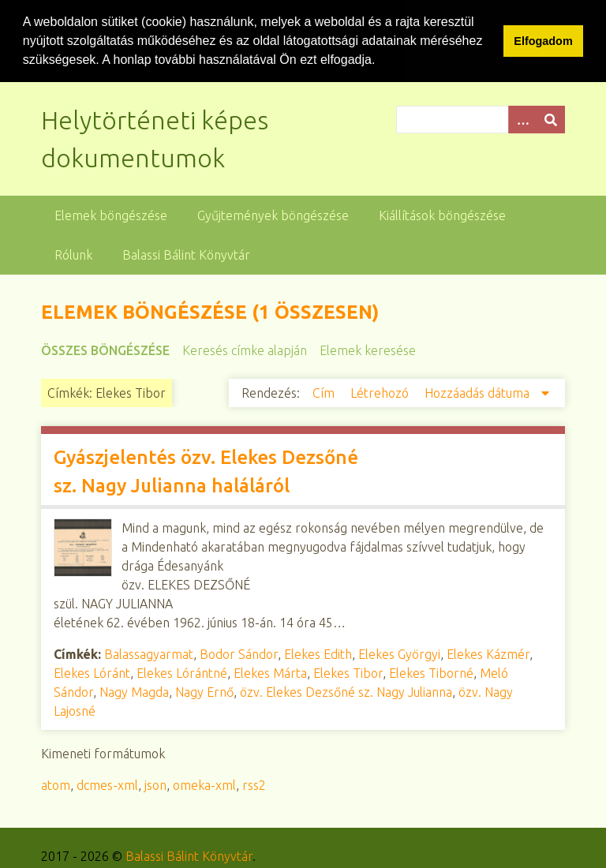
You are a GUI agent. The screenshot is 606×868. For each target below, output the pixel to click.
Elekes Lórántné (182, 672)
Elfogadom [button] (543, 41)
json (155, 784)
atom (56, 784)
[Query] (481, 119)
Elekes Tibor (348, 672)
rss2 (254, 784)
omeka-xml (204, 784)
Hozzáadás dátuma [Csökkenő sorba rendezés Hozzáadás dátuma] (479, 392)
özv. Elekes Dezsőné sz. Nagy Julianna (346, 691)
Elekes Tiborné (431, 672)
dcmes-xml (107, 784)
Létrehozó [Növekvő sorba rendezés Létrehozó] (381, 392)
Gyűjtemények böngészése (273, 215)
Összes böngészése (105, 350)
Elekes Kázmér (488, 653)
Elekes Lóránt (92, 672)
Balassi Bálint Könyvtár (186, 254)
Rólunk (73, 254)
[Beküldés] (551, 119)
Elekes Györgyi (399, 653)
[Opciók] (522, 119)
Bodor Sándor (239, 653)
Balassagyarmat (149, 653)
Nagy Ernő (204, 691)
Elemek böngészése (111, 215)
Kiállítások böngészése (442, 215)
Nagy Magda (134, 691)
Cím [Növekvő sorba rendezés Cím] (325, 392)
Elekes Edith (318, 653)
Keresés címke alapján (245, 350)
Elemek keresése (368, 350)
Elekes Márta (270, 672)
